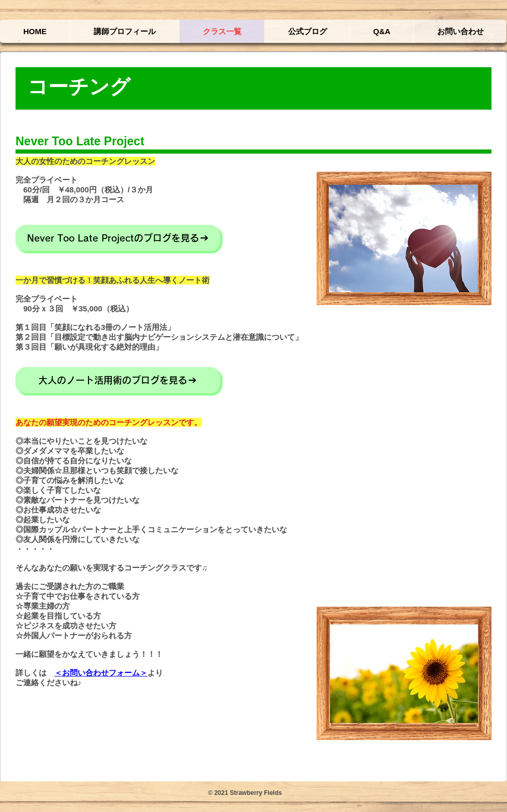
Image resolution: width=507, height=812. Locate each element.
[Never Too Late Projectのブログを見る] (118, 238)
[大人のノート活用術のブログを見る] (118, 380)
